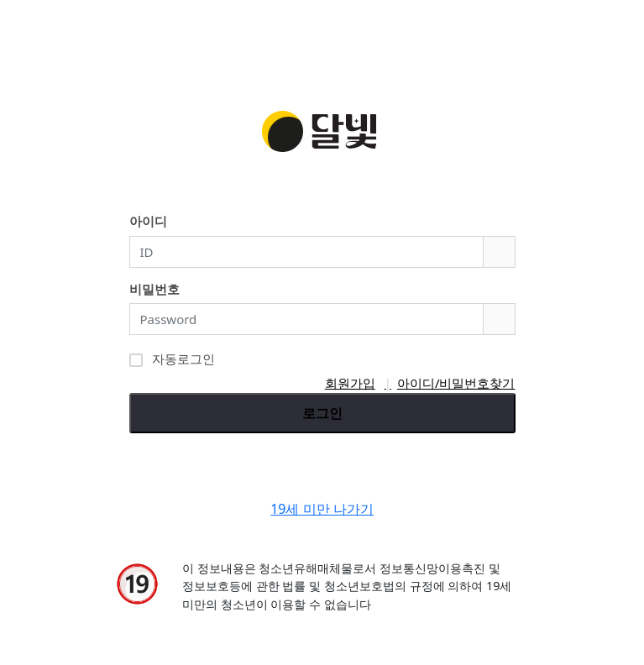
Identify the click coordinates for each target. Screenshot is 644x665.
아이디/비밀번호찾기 (456, 383)
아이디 (148, 221)
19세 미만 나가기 (322, 509)
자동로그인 (172, 357)
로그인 (322, 413)
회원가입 (350, 383)
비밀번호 (154, 289)
